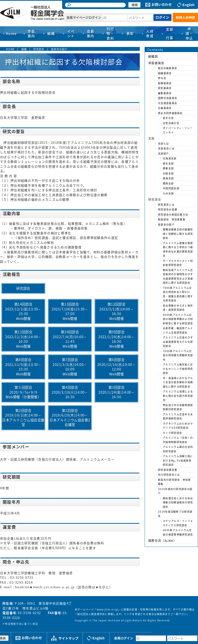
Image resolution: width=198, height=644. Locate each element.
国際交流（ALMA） (162, 541)
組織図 (153, 56)
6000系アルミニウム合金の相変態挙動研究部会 (178, 532)
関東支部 (168, 168)
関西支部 (168, 183)
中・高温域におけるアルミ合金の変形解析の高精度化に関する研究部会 (178, 382)
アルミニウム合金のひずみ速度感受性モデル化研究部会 (178, 342)
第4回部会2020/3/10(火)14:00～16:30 (70, 392)
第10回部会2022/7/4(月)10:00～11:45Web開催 (70, 339)
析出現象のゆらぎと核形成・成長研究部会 (178, 308)
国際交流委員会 (168, 98)
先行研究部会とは (169, 475)
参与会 (162, 78)
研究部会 (39, 49)
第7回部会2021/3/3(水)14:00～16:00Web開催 (70, 367)
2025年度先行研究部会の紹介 (175, 491)
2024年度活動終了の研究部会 (175, 514)
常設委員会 (156, 63)
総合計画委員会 (168, 68)
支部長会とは (166, 148)
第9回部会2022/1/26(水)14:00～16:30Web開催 (116, 339)
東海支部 (168, 178)
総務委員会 (165, 83)
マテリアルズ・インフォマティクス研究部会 (178, 523)
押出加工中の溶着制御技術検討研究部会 (178, 407)
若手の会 (168, 118)
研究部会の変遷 (168, 209)
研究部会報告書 (168, 470)
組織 (24, 49)
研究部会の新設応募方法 (173, 214)
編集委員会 (165, 93)
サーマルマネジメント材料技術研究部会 (178, 263)
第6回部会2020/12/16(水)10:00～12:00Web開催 (116, 367)
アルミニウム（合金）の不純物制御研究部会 (178, 440)
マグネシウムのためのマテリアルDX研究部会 (178, 426)
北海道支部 (170, 158)
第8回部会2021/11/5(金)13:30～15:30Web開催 (23, 367)
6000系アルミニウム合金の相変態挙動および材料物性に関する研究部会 (178, 319)
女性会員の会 (171, 123)
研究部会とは (166, 204)
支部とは (163, 143)
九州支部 (168, 193)
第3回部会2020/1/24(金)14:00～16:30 (116, 392)
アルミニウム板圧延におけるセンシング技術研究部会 (178, 369)
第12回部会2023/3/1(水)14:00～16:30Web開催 (116, 311)
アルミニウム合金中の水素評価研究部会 (178, 416)
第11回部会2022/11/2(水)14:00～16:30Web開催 (23, 339)
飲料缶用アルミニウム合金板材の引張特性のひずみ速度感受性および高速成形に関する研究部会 (178, 276)
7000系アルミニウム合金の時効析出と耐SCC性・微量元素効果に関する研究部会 (178, 294)
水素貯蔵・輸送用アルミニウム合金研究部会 (178, 330)
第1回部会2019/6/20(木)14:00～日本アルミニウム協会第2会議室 (70, 418)
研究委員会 (165, 88)
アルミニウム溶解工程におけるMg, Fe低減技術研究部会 (178, 460)
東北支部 (168, 163)
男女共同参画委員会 (170, 113)
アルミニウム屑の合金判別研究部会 (178, 449)
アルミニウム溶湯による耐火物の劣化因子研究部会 (178, 396)
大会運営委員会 (168, 103)
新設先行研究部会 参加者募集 (174, 482)
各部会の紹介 (59, 49)
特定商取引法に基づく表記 (22, 624)
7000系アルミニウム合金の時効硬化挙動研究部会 (178, 355)
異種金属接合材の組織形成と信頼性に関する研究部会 (178, 234)
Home (11, 34)
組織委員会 (165, 73)
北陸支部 (168, 173)
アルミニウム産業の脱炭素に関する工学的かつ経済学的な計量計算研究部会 (178, 249)
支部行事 (170, 33)
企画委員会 (165, 108)
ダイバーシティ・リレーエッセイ (178, 130)
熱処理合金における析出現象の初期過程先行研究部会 (178, 502)
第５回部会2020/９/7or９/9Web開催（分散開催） (23, 392)
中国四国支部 (171, 188)
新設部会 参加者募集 (172, 219)
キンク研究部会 (172, 433)
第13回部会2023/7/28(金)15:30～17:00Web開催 (70, 311)
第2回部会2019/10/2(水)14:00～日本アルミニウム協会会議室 (23, 418)
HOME (10, 49)
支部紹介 (163, 153)
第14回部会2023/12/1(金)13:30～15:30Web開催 (23, 311)
